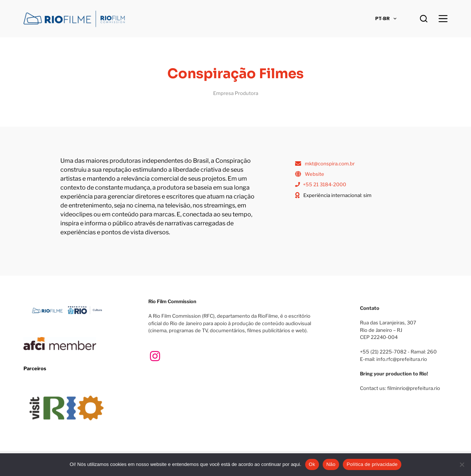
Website (314, 174)
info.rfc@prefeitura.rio (402, 359)
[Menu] (443, 19)
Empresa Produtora (236, 93)
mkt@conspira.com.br (330, 164)
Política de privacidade (372, 464)
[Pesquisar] (424, 19)
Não (331, 464)
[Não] (462, 464)
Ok (312, 464)
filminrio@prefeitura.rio (414, 388)
